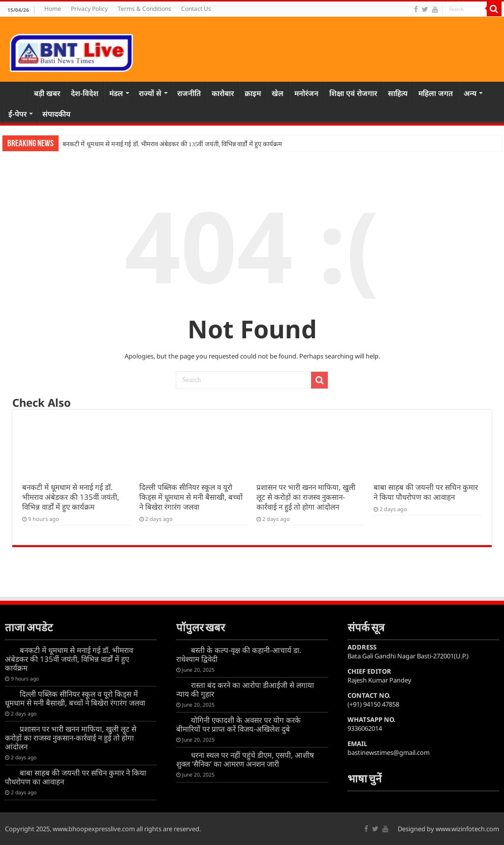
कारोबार (223, 93)
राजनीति (189, 93)
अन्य (470, 93)
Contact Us (196, 9)
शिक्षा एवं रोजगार (353, 93)
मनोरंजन (306, 93)
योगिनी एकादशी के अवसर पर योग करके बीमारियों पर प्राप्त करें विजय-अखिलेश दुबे (238, 724)
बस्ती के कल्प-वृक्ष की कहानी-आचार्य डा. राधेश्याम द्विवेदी (239, 654)
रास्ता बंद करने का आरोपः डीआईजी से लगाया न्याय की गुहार (245, 689)
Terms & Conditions (144, 9)
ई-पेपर (17, 114)
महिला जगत (436, 93)
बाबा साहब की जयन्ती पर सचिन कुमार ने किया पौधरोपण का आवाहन (426, 492)
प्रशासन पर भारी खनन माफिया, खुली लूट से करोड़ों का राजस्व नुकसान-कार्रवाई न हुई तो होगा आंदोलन (306, 497)
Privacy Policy (89, 9)
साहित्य (398, 93)
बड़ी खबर (47, 93)
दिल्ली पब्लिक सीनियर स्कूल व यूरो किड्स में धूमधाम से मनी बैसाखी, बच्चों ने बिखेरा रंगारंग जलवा (191, 497)
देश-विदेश (85, 93)
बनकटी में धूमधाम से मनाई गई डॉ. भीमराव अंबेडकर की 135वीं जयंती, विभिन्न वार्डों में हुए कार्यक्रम (172, 144)
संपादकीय (56, 114)
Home (53, 9)
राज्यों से (150, 93)
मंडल (116, 93)
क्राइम (253, 93)
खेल (278, 93)
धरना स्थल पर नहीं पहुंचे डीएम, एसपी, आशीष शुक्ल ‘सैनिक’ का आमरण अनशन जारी (245, 759)
